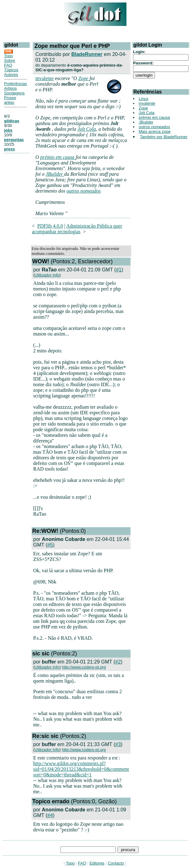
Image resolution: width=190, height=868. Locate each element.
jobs (8, 130)
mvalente (45, 78)
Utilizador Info (47, 275)
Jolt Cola (87, 129)
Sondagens (14, 93)
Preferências (15, 84)
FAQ (8, 65)
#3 (118, 744)
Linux (144, 99)
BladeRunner (87, 54)
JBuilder (55, 174)
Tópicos (11, 70)
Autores (11, 75)
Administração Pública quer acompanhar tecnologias (77, 229)
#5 (50, 545)
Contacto (116, 863)
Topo (8, 56)
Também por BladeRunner (164, 137)
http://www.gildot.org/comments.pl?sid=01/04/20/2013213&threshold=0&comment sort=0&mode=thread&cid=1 (81, 769)
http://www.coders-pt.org (84, 667)
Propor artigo (10, 100)
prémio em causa (58, 157)
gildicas (12, 121)
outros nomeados (84, 191)
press (10, 149)
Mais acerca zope (155, 131)
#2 (118, 662)
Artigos (10, 88)
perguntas (14, 140)
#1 (119, 270)
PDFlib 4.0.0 (50, 226)
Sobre (10, 61)
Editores (97, 863)
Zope (84, 78)
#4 (50, 815)
